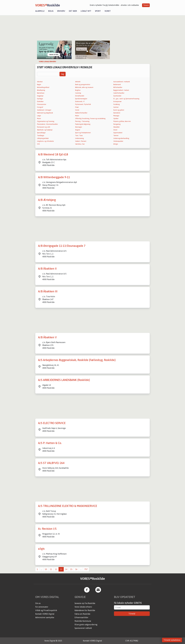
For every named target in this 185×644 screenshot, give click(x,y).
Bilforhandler (118, 87)
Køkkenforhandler (81, 113)
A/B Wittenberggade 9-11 (54, 177)
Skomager (79, 127)
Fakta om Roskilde (82, 614)
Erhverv (61, 11)
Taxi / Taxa (79, 135)
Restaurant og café (44, 127)
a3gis (41, 549)
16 (76, 569)
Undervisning (80, 138)
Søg (63, 74)
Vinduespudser (118, 141)
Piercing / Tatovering (82, 121)
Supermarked (118, 133)
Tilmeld (146, 5)
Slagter (78, 130)
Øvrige (116, 144)
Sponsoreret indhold (83, 628)
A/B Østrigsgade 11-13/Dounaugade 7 (62, 246)
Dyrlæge (40, 99)
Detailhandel (80, 96)
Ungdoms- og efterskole (45, 141)
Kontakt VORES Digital (45, 614)
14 (66, 569)
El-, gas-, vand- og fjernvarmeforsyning (126, 99)
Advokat (40, 82)
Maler (77, 116)
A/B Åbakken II (47, 269)
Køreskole (117, 113)
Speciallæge (41, 133)
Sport (98, 11)
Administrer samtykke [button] (45, 617)
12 (56, 569)
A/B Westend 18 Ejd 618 (53, 154)
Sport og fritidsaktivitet (83, 133)
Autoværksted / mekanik (122, 82)
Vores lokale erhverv (83, 607)
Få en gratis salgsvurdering (86, 625)
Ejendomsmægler (81, 99)
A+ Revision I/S (47, 529)
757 (86, 569)
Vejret (108, 11)
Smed (115, 130)
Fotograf (40, 107)
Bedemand (117, 84)
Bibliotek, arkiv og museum (84, 87)
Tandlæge (41, 135)
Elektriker (40, 101)
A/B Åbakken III (48, 291)
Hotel (77, 110)
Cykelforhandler (119, 93)
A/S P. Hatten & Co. (50, 443)
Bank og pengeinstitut (83, 84)
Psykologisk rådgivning (83, 124)
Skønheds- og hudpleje (45, 130)
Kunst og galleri (119, 110)
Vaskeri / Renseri (81, 141)
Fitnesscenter (42, 104)
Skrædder (117, 127)
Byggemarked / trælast (121, 90)
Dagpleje (40, 96)
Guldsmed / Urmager (44, 110)
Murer (39, 118)
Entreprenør (117, 101)
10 (46, 569)
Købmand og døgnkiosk (45, 113)
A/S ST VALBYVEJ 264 (51, 463)
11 (51, 569)
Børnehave (41, 93)
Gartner (116, 107)
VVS (38, 144)
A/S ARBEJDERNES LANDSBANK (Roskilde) (64, 380)
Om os (38, 603)
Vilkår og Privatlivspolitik (46, 610)
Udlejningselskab (43, 138)
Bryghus (78, 90)
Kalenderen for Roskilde (85, 610)
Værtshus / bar (80, 144)
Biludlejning (41, 90)
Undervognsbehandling (121, 138)
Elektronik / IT (80, 101)
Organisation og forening (46, 121)
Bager (39, 84)
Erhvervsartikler (81, 617)
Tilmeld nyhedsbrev (172, 640)
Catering (78, 93)
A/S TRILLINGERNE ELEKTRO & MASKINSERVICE (68, 506)
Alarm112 (40, 11)
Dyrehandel (117, 96)
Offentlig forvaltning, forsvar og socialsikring (90, 118)
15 (71, 569)
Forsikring (117, 104)
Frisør (77, 107)
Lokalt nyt (86, 11)
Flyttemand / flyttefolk (83, 104)
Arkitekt (78, 82)
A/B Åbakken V (47, 337)
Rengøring (117, 124)
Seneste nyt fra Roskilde (85, 603)
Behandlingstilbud (43, 87)
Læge (39, 116)
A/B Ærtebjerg (47, 200)
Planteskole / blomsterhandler (47, 124)
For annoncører (42, 607)
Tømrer (116, 135)
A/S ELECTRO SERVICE (52, 423)
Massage (116, 116)
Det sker (73, 11)
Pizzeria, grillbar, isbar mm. (122, 121)
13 (61, 569)
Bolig (51, 11)
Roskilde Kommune (83, 621)
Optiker (116, 118)
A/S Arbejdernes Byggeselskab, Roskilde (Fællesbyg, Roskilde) (77, 360)
